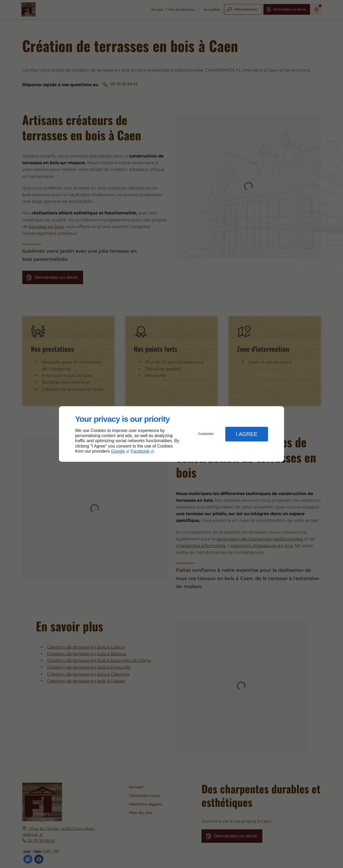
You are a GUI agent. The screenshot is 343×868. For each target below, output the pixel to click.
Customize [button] (206, 434)
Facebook (140, 451)
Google (118, 451)
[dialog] (171, 434)
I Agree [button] (247, 434)
